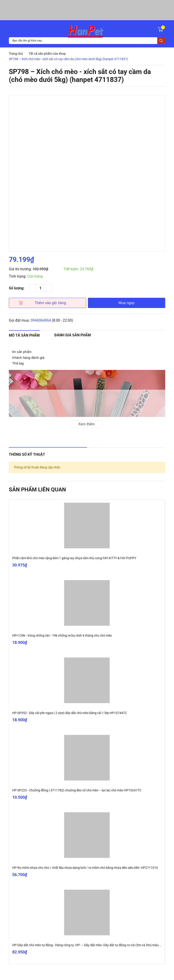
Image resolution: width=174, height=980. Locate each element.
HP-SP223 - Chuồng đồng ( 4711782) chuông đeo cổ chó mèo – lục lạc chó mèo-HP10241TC (77, 790)
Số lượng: (17, 288)
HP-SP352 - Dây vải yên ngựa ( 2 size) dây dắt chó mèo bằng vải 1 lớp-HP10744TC (70, 713)
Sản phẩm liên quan (37, 490)
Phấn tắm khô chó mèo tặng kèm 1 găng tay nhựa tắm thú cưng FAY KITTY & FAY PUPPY (74, 558)
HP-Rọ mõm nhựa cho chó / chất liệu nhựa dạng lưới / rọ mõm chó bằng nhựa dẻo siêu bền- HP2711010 (85, 868)
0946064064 (41, 320)
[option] (87, 173)
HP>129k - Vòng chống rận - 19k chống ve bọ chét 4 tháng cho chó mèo (62, 635)
